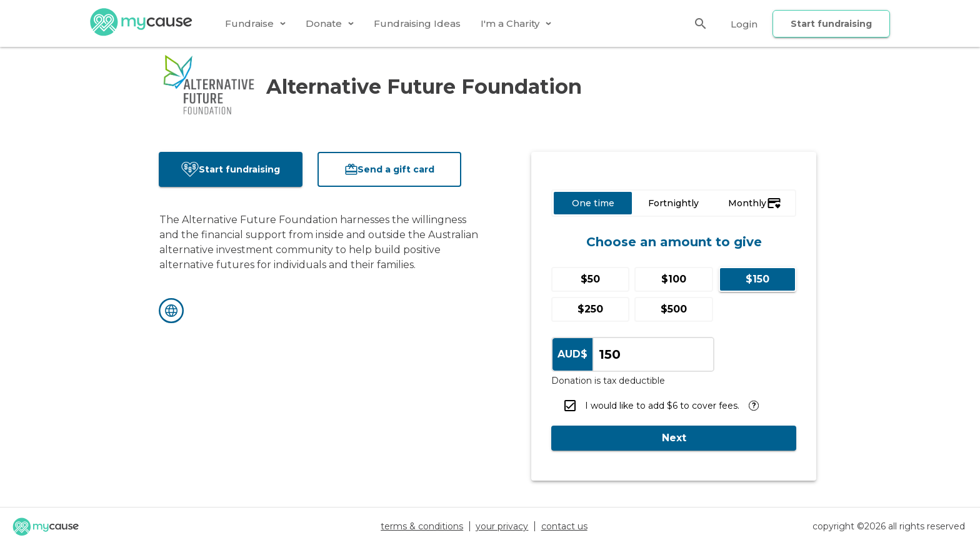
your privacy (502, 526)
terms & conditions (422, 526)
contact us (564, 526)
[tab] (255, 23)
